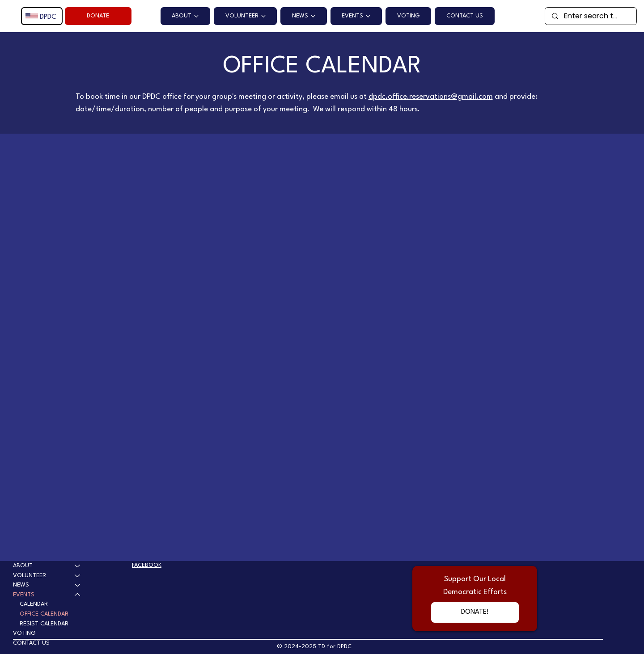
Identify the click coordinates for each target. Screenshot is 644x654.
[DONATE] (98, 16)
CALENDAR (34, 604)
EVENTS (24, 595)
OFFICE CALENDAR (44, 614)
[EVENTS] (78, 595)
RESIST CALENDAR (44, 624)
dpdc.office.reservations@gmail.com (431, 97)
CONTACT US (31, 643)
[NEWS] (78, 585)
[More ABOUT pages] (196, 16)
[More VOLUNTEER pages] (263, 16)
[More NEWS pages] (313, 16)
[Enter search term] (591, 16)
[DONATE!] (475, 612)
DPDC (48, 17)
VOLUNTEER (30, 576)
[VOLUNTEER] (78, 576)
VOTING (24, 633)
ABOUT (23, 566)
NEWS (21, 585)
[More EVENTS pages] (368, 16)
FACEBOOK (147, 565)
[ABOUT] (78, 566)
